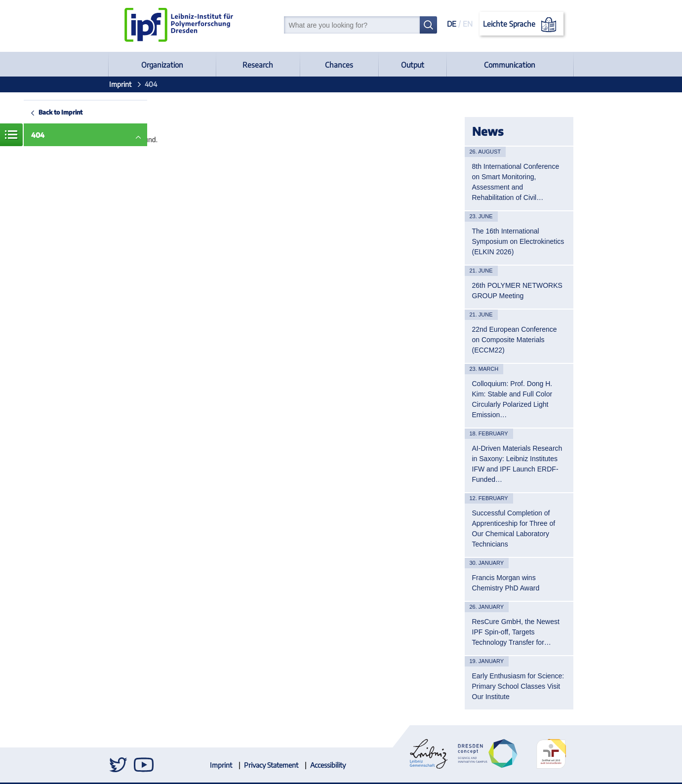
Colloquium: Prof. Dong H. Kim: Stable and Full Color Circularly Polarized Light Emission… (512, 399)
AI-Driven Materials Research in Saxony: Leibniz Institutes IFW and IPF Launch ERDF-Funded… (517, 464)
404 (38, 135)
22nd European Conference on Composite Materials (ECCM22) (515, 340)
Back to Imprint (60, 112)
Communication (510, 65)
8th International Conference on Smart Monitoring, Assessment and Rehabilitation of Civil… (516, 182)
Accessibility (328, 765)
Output (413, 65)
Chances (339, 65)
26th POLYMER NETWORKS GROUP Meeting (517, 291)
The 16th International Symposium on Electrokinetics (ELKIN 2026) (518, 241)
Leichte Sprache (521, 25)
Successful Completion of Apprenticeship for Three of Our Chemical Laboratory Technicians (514, 529)
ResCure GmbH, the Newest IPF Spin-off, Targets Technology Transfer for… (516, 632)
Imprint (120, 84)
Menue (11, 135)
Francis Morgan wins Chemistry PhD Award (506, 583)
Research (258, 65)
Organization (162, 65)
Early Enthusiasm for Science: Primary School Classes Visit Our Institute (518, 686)
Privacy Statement (271, 765)
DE (452, 24)
